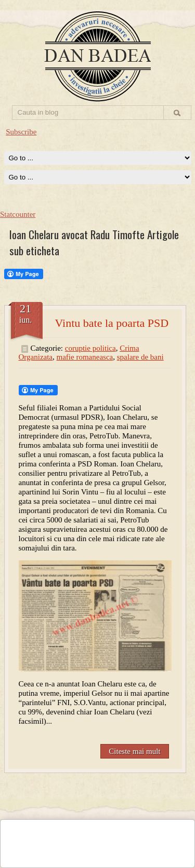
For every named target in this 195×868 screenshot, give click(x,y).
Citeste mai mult (134, 751)
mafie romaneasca (85, 357)
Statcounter (18, 214)
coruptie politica (90, 348)
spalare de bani (140, 357)
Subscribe (21, 132)
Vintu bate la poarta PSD (112, 323)
